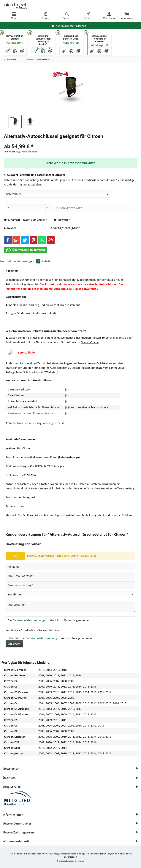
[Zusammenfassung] (70, 585)
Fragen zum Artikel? (32, 220)
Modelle (45, 261)
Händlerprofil (15, 43)
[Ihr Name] (70, 566)
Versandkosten (68, 854)
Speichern (14, 644)
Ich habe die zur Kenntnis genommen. (51, 638)
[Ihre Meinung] (70, 606)
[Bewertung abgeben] (70, 595)
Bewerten (62, 220)
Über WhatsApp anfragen (26, 250)
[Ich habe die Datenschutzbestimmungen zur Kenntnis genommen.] (7, 638)
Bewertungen (29, 261)
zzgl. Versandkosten (27, 152)
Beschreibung (9, 261)
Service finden (27, 352)
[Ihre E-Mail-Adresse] (70, 576)
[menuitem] (14, 16)
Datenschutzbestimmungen (30, 620)
